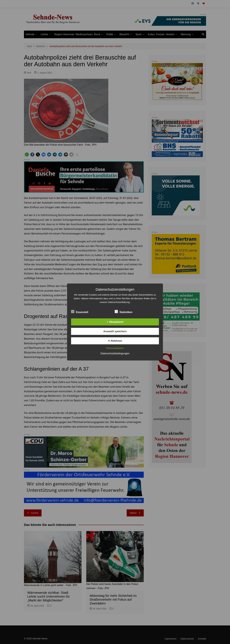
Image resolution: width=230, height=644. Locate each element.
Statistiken (124, 312)
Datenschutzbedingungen (115, 353)
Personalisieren (115, 348)
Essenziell (80, 312)
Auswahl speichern (115, 331)
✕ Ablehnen (115, 341)
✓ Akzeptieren (115, 322)
